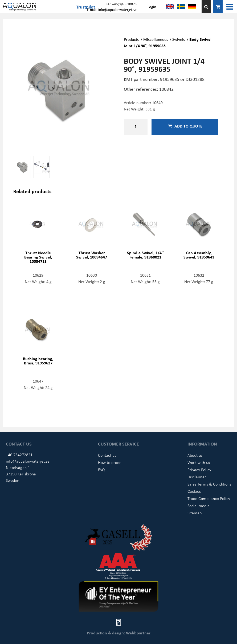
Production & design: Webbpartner (119, 633)
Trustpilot (86, 7)
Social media (199, 506)
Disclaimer (197, 477)
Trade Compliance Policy (209, 498)
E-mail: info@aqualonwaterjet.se (112, 9)
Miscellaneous (156, 39)
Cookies (194, 491)
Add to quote (185, 126)
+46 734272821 (19, 455)
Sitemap (195, 513)
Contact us (107, 455)
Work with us (199, 462)
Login (152, 7)
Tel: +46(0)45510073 (121, 4)
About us (195, 455)
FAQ (101, 470)
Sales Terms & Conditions (209, 484)
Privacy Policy (199, 470)
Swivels (179, 39)
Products (131, 39)
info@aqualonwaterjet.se (28, 461)
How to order (109, 462)
